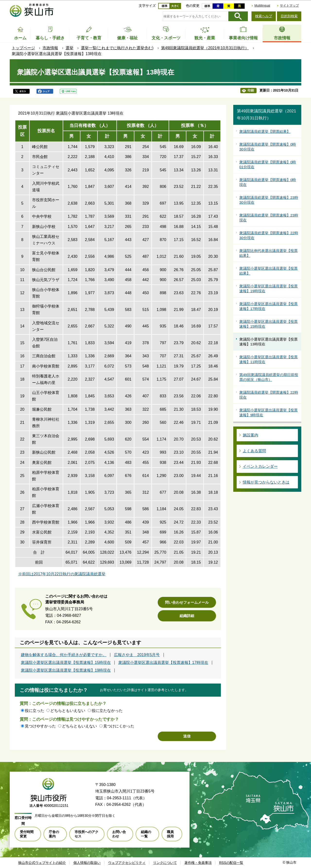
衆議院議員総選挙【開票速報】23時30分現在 (269, 200)
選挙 (69, 48)
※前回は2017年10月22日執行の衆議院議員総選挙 (62, 574)
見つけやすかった (40, 726)
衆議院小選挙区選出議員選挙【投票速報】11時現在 (268, 359)
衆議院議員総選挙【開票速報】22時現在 (269, 395)
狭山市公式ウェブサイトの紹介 (42, 863)
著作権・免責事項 (198, 863)
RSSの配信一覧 (231, 863)
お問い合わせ (119, 834)
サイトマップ (289, 5)
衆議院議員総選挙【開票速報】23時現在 (269, 218)
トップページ (23, 48)
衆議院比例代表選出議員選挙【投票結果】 (268, 253)
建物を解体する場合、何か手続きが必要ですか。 (64, 655)
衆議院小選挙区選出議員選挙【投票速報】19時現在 (66, 670)
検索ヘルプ (264, 16)
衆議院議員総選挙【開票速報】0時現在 (268, 182)
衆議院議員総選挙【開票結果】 (265, 131)
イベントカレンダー (260, 466)
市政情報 (50, 48)
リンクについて (165, 863)
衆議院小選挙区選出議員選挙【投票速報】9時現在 (268, 413)
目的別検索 (289, 16)
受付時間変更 (27, 834)
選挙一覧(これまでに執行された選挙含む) (117, 48)
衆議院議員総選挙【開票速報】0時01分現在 (268, 164)
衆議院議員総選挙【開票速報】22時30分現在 (269, 235)
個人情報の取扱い (87, 863)
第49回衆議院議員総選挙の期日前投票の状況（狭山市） (269, 377)
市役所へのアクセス (86, 834)
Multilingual (262, 5)
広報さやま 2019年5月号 (137, 655)
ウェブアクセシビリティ (127, 863)
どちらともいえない (68, 711)
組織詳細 (187, 616)
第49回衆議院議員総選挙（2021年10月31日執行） (205, 48)
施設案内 (251, 435)
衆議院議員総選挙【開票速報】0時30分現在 (268, 147)
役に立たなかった (107, 711)
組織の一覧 (146, 834)
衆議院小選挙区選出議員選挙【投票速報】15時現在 (66, 663)
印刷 (251, 90)
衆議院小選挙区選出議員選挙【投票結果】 (268, 271)
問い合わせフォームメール (187, 602)
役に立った (35, 711)
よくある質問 (254, 451)
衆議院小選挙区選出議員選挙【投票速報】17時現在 (163, 663)
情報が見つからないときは (266, 482)
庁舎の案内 (54, 834)
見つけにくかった (119, 726)
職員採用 (170, 834)
